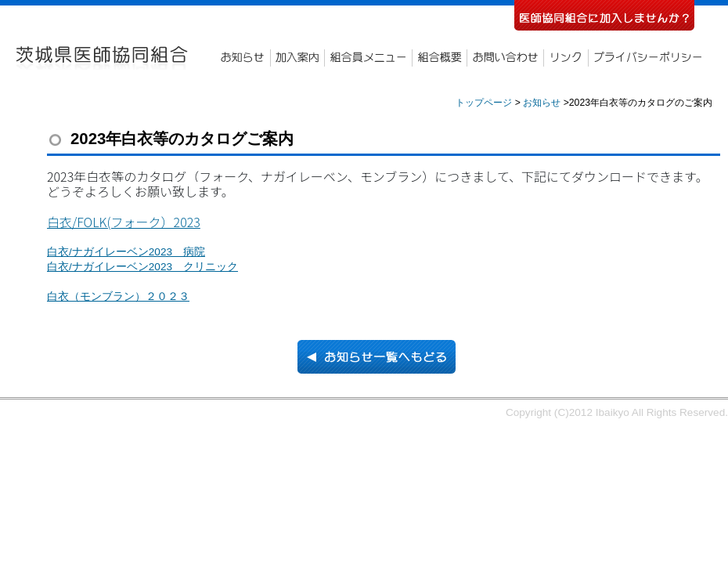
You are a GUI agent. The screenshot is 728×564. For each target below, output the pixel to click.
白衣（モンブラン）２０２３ (118, 296)
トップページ (484, 103)
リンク (566, 58)
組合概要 (439, 58)
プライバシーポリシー (649, 58)
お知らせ (243, 58)
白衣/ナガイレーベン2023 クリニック (142, 267)
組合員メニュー (368, 58)
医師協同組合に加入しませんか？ (604, 15)
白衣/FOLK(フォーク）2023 (124, 222)
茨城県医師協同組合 (104, 58)
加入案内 (297, 58)
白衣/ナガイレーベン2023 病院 (126, 252)
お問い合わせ (505, 58)
